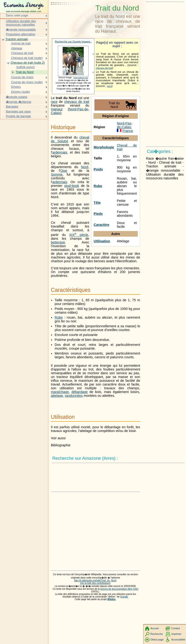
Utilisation (102, 241)
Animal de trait (21, 43)
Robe (98, 186)
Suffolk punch (25, 67)
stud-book (72, 186)
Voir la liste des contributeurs (95, 583)
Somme (57, 174)
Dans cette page (17, 15)
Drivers (16, 87)
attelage (57, 396)
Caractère (101, 225)
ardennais (60, 152)
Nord (85, 167)
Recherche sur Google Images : (73, 42)
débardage (80, 392)
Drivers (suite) (21, 92)
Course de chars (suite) (27, 82)
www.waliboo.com (81, 78)
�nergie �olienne (18, 102)
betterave (58, 242)
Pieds (98, 214)
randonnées (74, 396)
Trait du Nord (25, 72)
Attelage (17, 48)
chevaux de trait (77, 102)
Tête (97, 203)
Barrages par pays (18, 111)
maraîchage (60, 392)
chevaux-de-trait (104, 68)
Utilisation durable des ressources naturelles (21, 23)
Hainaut (57, 109)
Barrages (12, 106)
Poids (98, 169)
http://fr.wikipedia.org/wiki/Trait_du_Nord (95, 580)
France (128, 131)
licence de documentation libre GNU (119, 589)
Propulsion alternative (21, 34)
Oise (64, 171)
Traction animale (17, 39)
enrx (109, 86)
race (54, 102)
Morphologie (104, 147)
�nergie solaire (17, 97)
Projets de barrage (18, 116)
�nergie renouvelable (21, 29)
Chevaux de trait (22, 53)
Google (124, 597)
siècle (79, 235)
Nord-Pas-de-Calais (125, 125)
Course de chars (22, 77)
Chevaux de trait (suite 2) (28, 63)
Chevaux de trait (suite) (27, 58)
